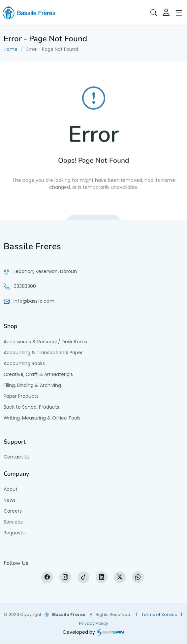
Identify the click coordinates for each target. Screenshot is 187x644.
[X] (120, 577)
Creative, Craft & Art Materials (38, 374)
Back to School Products (31, 407)
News (10, 500)
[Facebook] (47, 577)
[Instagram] (65, 577)
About (11, 489)
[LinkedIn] (102, 577)
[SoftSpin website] (110, 632)
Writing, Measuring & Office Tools (42, 418)
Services (13, 522)
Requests (14, 533)
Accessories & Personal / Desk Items (45, 342)
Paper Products (21, 396)
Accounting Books (24, 363)
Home (11, 49)
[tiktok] (83, 577)
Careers (13, 511)
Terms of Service (159, 614)
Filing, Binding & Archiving (32, 385)
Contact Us (17, 457)
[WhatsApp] (138, 577)
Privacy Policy (94, 623)
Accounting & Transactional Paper (43, 353)
